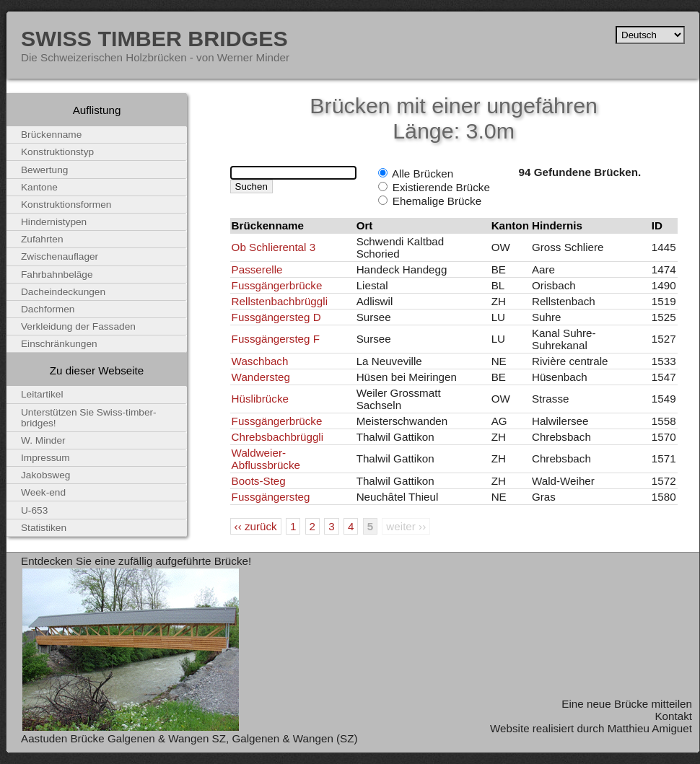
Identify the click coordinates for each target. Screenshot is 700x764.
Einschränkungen (59, 344)
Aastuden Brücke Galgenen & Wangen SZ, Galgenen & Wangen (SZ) (189, 738)
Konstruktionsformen (66, 205)
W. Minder (43, 440)
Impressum (45, 458)
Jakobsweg (45, 475)
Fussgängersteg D (276, 317)
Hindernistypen (54, 222)
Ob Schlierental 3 (274, 247)
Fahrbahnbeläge (57, 275)
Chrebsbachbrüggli (278, 437)
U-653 (34, 510)
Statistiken (44, 528)
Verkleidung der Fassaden (78, 326)
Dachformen (48, 309)
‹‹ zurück (256, 526)
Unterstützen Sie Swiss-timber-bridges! (89, 418)
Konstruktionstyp (57, 152)
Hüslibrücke (260, 399)
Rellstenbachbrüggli (280, 301)
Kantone (39, 187)
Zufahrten (42, 239)
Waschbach (260, 361)
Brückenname (51, 135)
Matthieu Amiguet (650, 728)
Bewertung (44, 170)
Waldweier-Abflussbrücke (266, 459)
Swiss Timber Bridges (154, 38)
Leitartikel (42, 394)
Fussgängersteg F (276, 339)
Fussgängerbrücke (277, 285)
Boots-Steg (259, 481)
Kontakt (673, 716)
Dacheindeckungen (63, 292)
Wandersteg (261, 377)
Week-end (43, 492)
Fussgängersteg (271, 497)
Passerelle (257, 269)
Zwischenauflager (60, 256)
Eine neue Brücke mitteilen (627, 704)
